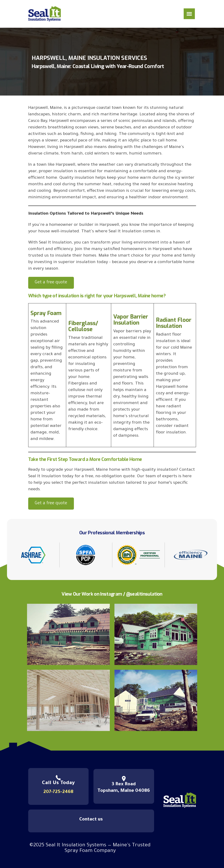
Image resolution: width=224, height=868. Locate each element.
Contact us (91, 820)
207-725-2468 (58, 792)
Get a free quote (51, 283)
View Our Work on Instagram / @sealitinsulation (112, 594)
